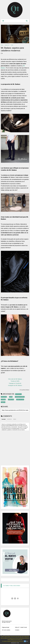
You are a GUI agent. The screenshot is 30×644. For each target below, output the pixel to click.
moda (12, 45)
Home (2, 45)
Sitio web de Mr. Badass (15, 379)
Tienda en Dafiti (15, 381)
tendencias (7, 45)
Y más (18, 643)
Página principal (6, 627)
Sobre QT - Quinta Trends (21, 627)
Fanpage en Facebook (15, 383)
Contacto (17, 630)
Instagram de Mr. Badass (15, 385)
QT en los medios (6, 630)
